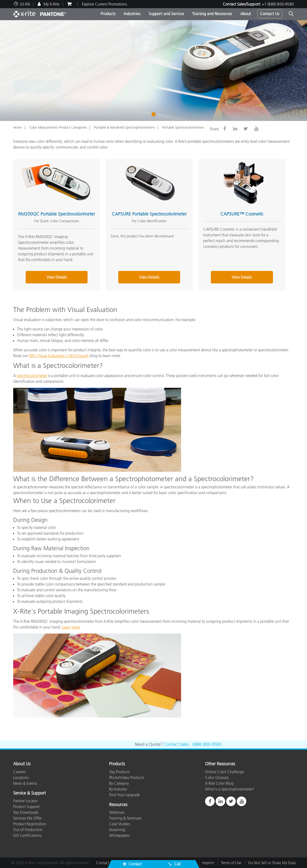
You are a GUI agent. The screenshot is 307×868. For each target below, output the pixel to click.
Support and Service (166, 14)
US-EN (25, 4)
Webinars (117, 812)
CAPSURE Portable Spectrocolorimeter (149, 214)
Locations (21, 778)
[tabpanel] (153, 71)
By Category (119, 783)
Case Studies (119, 824)
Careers (19, 772)
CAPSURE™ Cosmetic (242, 214)
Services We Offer (27, 818)
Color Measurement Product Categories (58, 127)
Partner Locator (25, 801)
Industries (132, 14)
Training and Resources (212, 14)
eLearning (117, 830)
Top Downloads (26, 812)
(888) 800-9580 (207, 744)
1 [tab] (154, 114)
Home (18, 127)
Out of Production (28, 830)
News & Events (25, 783)
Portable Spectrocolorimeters (183, 127)
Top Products (119, 772)
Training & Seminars (125, 818)
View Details (57, 277)
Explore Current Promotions (104, 4)
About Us (22, 764)
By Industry (118, 789)
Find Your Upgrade (124, 795)
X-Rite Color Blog (219, 783)
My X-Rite (51, 4)
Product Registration (30, 824)
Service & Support (30, 793)
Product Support (26, 807)
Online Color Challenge (224, 772)
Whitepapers (119, 835)
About (246, 14)
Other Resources (220, 764)
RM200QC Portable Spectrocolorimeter (57, 214)
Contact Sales (176, 744)
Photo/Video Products (127, 778)
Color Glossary (217, 778)
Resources (118, 805)
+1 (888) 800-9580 (278, 4)
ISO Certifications (27, 835)
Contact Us (270, 14)
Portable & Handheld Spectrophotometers (124, 127)
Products (108, 14)
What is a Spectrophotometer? (230, 789)
